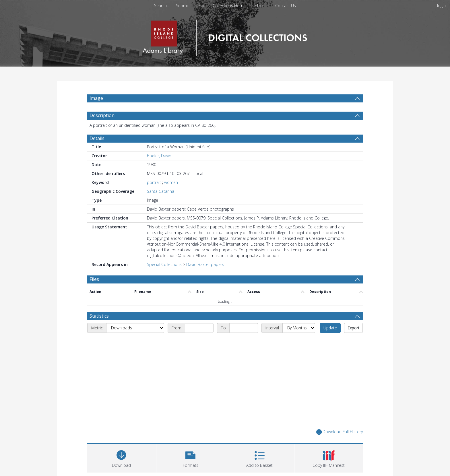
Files (94, 279)
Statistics (99, 316)
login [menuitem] (441, 6)
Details (97, 138)
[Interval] (299, 328)
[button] (191, 457)
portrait (154, 182)
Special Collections (164, 264)
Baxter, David (159, 156)
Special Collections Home (222, 6)
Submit (183, 6)
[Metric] (135, 328)
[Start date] (199, 328)
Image (96, 98)
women (171, 182)
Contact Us (286, 6)
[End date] (244, 328)
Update (330, 328)
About (260, 6)
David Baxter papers (205, 264)
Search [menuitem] (160, 6)
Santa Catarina (161, 191)
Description (102, 115)
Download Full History (340, 432)
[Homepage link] (225, 36)
